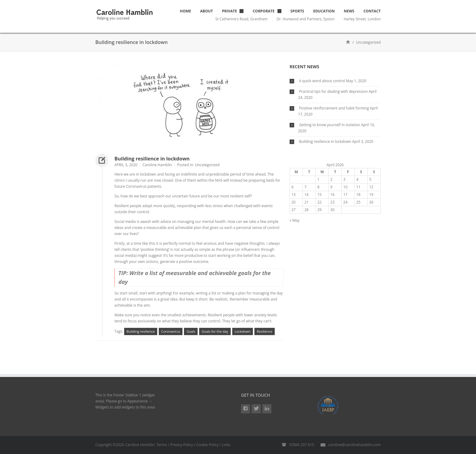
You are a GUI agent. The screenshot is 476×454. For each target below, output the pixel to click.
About (206, 11)
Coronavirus (171, 331)
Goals (191, 331)
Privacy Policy (182, 445)
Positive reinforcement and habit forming (334, 108)
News (349, 11)
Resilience (265, 331)
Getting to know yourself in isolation (330, 125)
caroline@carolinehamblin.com (354, 445)
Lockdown (243, 331)
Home (186, 11)
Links (226, 445)
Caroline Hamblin (157, 165)
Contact (372, 11)
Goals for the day (215, 331)
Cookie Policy (207, 445)
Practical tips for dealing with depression (333, 91)
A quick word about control (322, 81)
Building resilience (141, 331)
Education (324, 11)
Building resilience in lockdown (152, 159)
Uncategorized (207, 165)
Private (229, 11)
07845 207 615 (302, 445)
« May (295, 220)
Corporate (263, 11)
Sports (297, 11)
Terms (162, 445)
